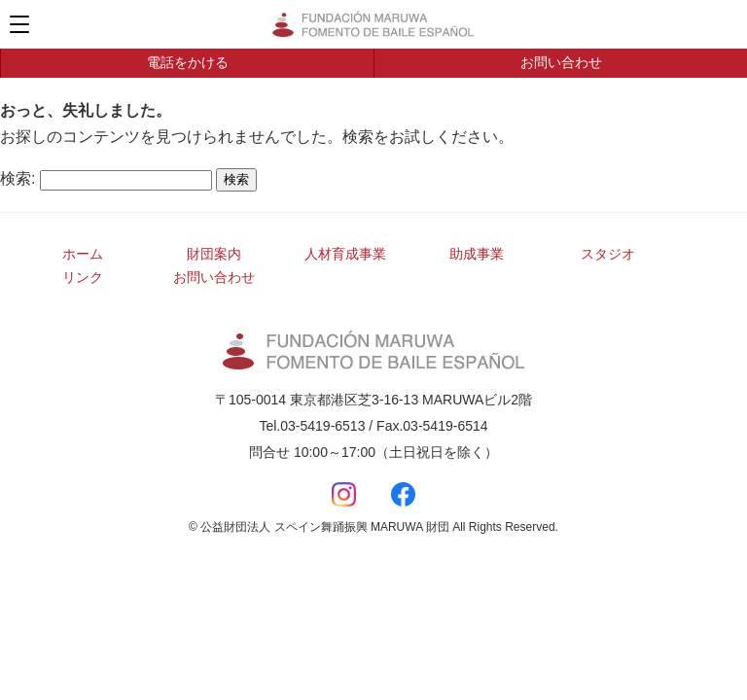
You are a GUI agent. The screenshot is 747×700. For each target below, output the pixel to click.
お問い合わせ (561, 62)
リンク (83, 277)
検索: (18, 178)
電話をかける (188, 62)
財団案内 (214, 254)
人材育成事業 (345, 254)
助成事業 (477, 254)
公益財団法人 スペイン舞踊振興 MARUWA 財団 (373, 24)
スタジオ (608, 254)
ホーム (83, 254)
